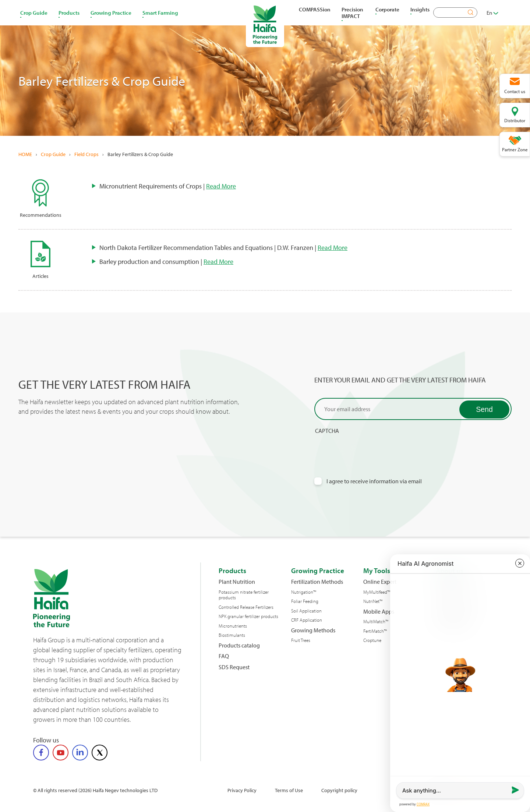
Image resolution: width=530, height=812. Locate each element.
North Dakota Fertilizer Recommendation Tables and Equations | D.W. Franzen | (223, 248)
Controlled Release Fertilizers (246, 607)
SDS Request (234, 667)
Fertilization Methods (317, 582)
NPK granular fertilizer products (248, 616)
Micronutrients (233, 626)
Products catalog (239, 645)
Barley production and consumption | (166, 262)
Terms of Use (289, 790)
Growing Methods (313, 630)
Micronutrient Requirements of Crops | (168, 186)
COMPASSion (315, 9)
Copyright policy (339, 790)
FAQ (224, 656)
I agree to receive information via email (374, 481)
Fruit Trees (301, 640)
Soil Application (306, 611)
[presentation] (370, 449)
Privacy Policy (242, 790)
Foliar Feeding (305, 601)
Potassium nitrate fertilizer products (244, 595)
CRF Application (307, 620)
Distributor (515, 120)
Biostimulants (232, 635)
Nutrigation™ (304, 592)
